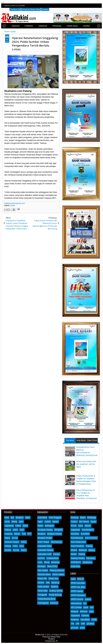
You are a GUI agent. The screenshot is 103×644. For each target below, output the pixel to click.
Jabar (28, 518)
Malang (92, 550)
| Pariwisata (53, 26)
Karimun (41, 558)
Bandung (75, 518)
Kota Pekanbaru (78, 546)
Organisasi (75, 616)
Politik (94, 620)
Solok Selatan (43, 587)
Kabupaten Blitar (45, 546)
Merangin (42, 566)
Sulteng (8, 546)
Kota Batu (75, 534)
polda (13, 205)
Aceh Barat (42, 518)
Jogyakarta (9, 526)
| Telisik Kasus (68, 26)
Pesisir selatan (58, 574)
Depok (93, 522)
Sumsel (16, 550)
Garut (81, 526)
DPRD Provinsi (77, 599)
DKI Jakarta (84, 522)
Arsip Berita (81, 440)
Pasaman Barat (44, 574)
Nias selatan (43, 570)
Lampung (8, 534)
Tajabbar (54, 587)
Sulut (21, 546)
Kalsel (25, 526)
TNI (72, 624)
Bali (12, 518)
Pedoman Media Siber (31, 9)
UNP (83, 624)
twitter (87, 6)
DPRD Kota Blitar (78, 583)
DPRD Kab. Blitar (78, 587)
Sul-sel (15, 538)
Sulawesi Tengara (12, 542)
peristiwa (90, 624)
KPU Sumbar (76, 607)
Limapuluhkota (52, 558)
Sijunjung (55, 583)
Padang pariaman (57, 570)
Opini (91, 611)
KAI (85, 603)
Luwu (40, 562)
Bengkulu (20, 518)
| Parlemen (25, 26)
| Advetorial (39, 26)
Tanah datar (43, 591)
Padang (82, 554)
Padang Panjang (78, 558)
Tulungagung (43, 603)
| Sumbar (82, 26)
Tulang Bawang (55, 595)
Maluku (17, 534)
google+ (95, 6)
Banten (55, 522)
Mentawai (55, 562)
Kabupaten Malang (45, 550)
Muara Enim (52, 566)
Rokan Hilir (42, 579)
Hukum (88, 599)
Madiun (74, 550)
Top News (70, 440)
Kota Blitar (85, 534)
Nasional (84, 611)
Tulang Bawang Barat (47, 599)
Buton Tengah (43, 542)
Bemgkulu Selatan (45, 530)
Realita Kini (40, 635)
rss (99, 6)
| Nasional (12, 26)
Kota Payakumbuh (78, 542)
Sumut (24, 550)
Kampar (57, 554)
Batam (40, 526)
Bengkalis (59, 530)
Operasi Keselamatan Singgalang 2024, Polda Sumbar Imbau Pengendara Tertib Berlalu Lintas (35, 43)
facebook (91, 6)
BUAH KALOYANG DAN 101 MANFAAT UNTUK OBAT (86, 464)
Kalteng (8, 530)
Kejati (86, 607)
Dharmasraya (56, 542)
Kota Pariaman (91, 538)
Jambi (7, 522)
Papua (7, 538)
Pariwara (85, 616)
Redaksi (45, 9)
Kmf (92, 607)
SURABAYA (76, 562)
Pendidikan (85, 620)
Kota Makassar (77, 538)
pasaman (54, 603)
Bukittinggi (92, 518)
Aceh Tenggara (55, 518)
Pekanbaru (91, 558)
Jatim (21, 522)
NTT (29, 534)
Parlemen (75, 620)
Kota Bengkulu (88, 530)
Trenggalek (42, 595)
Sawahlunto (87, 562)
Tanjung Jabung (56, 591)
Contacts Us (15, 9)
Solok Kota (75, 566)
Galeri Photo (92, 440)
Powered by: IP (51, 641)
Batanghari (49, 526)
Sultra (15, 546)
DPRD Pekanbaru (78, 595)
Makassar (83, 550)
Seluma (41, 583)
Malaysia (75, 611)
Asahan (48, 522)
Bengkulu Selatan (54, 534)
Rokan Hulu (53, 579)
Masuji (47, 562)
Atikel (73, 579)
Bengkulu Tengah (45, 538)
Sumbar (8, 550)
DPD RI (80, 579)
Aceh (7, 518)
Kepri (22, 530)
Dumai (74, 526)
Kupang (89, 546)
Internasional (76, 603)
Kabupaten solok (45, 554)
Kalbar (18, 526)
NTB (24, 534)
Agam (40, 522)
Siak (48, 583)
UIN (77, 624)
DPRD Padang (77, 591)
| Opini (94, 26)
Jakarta (88, 526)
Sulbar (24, 542)
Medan (74, 554)
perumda (75, 628)
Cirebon (74, 522)
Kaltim (15, 530)
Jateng (14, 522)
